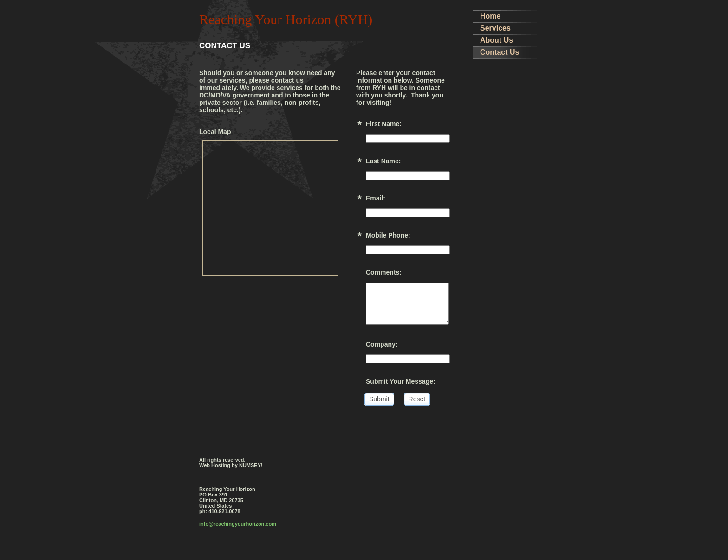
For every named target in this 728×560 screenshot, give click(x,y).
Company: (382, 344)
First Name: (384, 124)
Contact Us (500, 52)
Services (495, 28)
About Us (497, 40)
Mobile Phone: (388, 235)
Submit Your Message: (401, 381)
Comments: (384, 272)
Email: (376, 198)
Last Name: (383, 161)
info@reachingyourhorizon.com (238, 524)
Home (490, 16)
